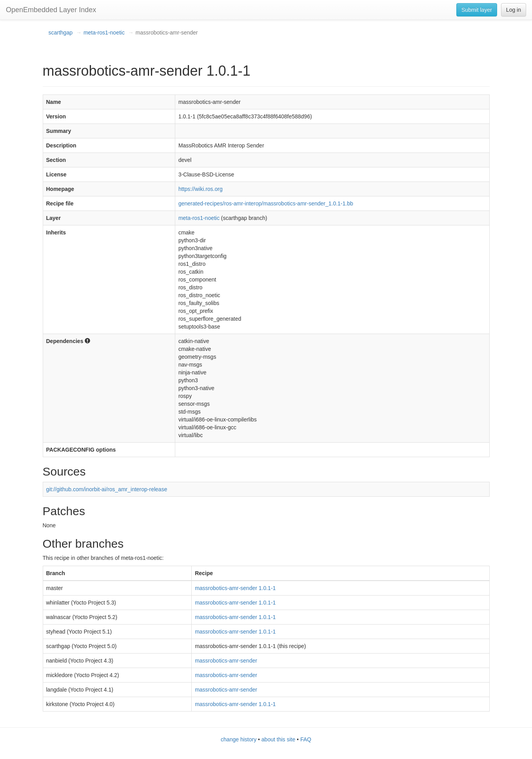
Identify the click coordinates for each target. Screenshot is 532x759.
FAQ (306, 739)
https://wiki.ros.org (201, 189)
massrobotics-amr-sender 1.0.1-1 (235, 588)
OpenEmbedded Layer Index (51, 10)
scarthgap (61, 33)
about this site (278, 739)
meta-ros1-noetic (104, 33)
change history (239, 739)
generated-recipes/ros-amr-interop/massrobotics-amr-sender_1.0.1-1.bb (266, 203)
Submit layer (477, 10)
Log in (514, 10)
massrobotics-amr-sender (226, 661)
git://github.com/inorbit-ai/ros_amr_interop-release (107, 489)
